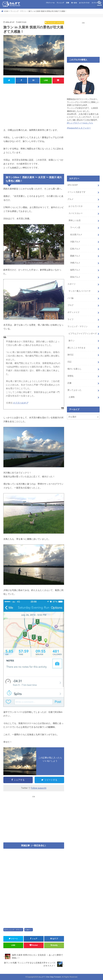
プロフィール (50, 3)
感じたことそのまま (77, 348)
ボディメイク (73, 312)
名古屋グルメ (76, 234)
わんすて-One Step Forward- (50, 977)
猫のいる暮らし (75, 369)
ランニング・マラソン (14, 930)
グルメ (70, 199)
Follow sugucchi (39, 788)
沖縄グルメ (75, 263)
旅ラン (30, 930)
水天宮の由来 (19, 403)
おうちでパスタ (84, 3)
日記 (69, 362)
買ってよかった (75, 390)
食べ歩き (74, 3)
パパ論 (70, 298)
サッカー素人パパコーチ (80, 291)
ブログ (70, 305)
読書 (68, 3)
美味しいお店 (75, 220)
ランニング (60, 3)
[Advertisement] (34, 105)
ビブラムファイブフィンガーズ (83, 333)
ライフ (70, 319)
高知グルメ (75, 277)
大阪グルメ (75, 242)
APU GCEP (73, 185)
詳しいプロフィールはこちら (80, 123)
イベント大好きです (77, 192)
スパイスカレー (97, 3)
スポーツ (71, 284)
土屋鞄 (72, 397)
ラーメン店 (75, 227)
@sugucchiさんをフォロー (79, 128)
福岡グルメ (75, 270)
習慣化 (70, 376)
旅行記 (70, 355)
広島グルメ (75, 249)
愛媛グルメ (75, 256)
